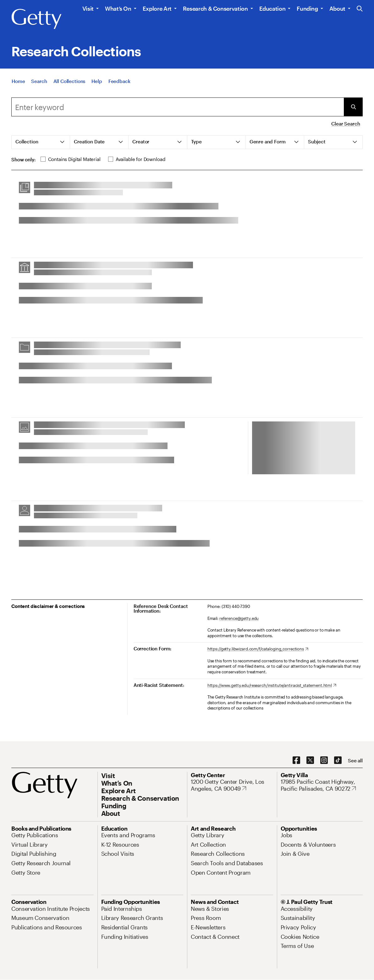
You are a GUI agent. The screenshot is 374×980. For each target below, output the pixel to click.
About (337, 8)
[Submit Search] (353, 107)
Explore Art (157, 8)
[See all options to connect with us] (355, 761)
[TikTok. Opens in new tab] (338, 760)
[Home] (18, 85)
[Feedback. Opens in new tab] (119, 85)
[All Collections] (69, 85)
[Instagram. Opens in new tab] (324, 760)
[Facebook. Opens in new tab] (296, 760)
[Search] (39, 85)
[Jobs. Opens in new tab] (287, 835)
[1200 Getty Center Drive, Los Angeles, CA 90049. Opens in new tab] (232, 785)
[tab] (41, 142)
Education (272, 8)
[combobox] (178, 107)
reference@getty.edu (239, 618)
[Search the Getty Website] (360, 9)
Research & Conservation (215, 8)
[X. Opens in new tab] (310, 760)
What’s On (118, 8)
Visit (88, 8)
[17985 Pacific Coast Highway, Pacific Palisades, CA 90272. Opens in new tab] (322, 785)
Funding (307, 8)
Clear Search (346, 124)
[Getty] (36, 19)
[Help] (97, 85)
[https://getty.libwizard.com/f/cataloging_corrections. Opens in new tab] (258, 649)
